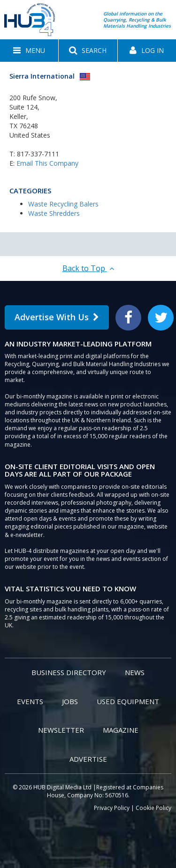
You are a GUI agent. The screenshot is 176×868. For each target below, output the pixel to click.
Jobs (70, 701)
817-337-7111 (38, 154)
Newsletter (61, 730)
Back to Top (88, 268)
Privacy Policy (112, 808)
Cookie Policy (153, 808)
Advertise (88, 759)
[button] (29, 51)
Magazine (121, 730)
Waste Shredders (54, 213)
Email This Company (47, 163)
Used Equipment (128, 701)
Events (30, 701)
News (135, 672)
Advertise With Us (57, 317)
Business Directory (69, 672)
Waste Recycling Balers (63, 204)
